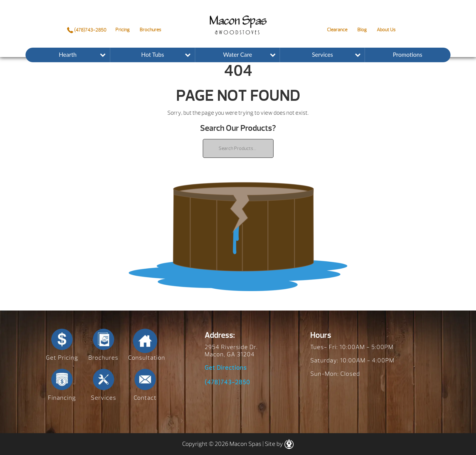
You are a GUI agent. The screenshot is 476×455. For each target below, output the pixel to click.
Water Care (238, 54)
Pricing (122, 30)
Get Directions (226, 368)
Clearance (337, 30)
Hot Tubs (153, 54)
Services (323, 54)
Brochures (150, 30)
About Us (386, 30)
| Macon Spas (238, 20)
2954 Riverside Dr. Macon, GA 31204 (231, 351)
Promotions (408, 54)
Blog (362, 30)
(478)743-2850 (87, 30)
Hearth (68, 54)
